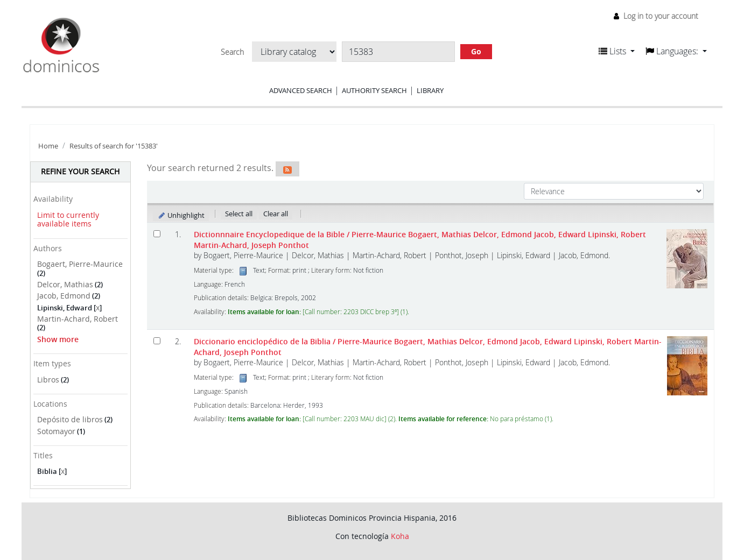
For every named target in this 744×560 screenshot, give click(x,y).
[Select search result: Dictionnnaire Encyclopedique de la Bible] (157, 234)
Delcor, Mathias (65, 284)
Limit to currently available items (68, 219)
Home (48, 146)
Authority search (374, 90)
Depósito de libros (70, 419)
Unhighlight (181, 215)
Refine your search (80, 171)
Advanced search (301, 90)
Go (476, 51)
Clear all (276, 214)
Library (430, 90)
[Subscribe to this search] (287, 169)
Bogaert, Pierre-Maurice (80, 264)
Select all (239, 214)
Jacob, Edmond (64, 296)
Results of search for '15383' (114, 146)
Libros (48, 380)
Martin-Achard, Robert (78, 319)
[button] (617, 51)
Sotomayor (56, 431)
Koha (400, 536)
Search (232, 52)
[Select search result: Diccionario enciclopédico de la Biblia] (157, 341)
